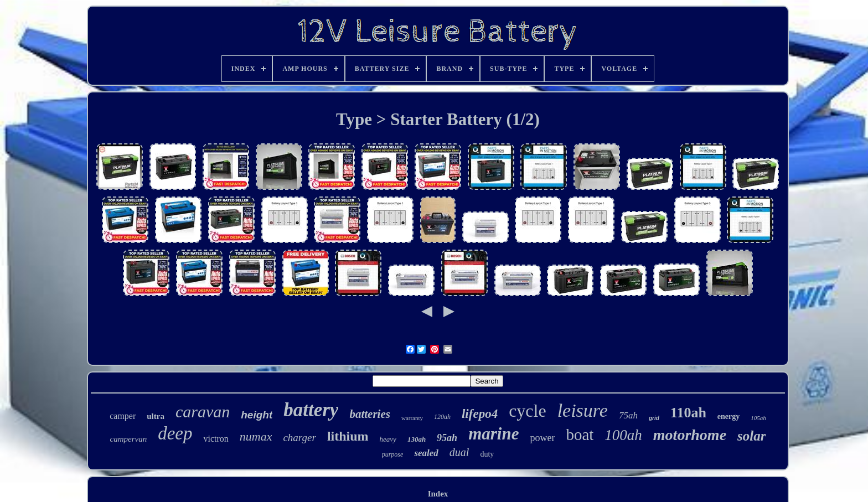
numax (256, 436)
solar (751, 436)
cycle (528, 411)
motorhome (690, 435)
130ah (417, 439)
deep (175, 433)
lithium (348, 436)
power (542, 438)
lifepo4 (480, 414)
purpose (393, 454)
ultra (156, 416)
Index (438, 494)
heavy (388, 439)
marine (494, 434)
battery (311, 410)
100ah (623, 435)
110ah (688, 413)
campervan (128, 439)
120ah (442, 417)
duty (487, 454)
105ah (758, 418)
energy (728, 416)
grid (654, 418)
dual (459, 452)
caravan (203, 412)
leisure (583, 410)
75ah (628, 415)
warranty (412, 418)
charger (299, 438)
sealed (426, 453)
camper (123, 416)
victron (216, 439)
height (257, 415)
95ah (447, 438)
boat (580, 434)
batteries (370, 414)
